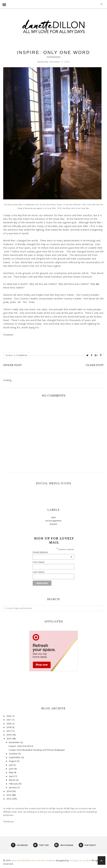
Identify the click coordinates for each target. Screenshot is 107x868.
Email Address (52, 552)
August (13, 761)
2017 (9, 731)
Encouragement (53, 521)
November (15, 742)
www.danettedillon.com (24, 860)
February (14, 784)
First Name (39, 562)
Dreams (53, 524)
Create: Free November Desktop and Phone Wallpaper (37, 750)
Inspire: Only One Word (21, 746)
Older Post (95, 365)
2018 (9, 727)
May (11, 772)
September (15, 757)
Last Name (38, 572)
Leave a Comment (17, 355)
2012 (9, 799)
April (12, 776)
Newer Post (13, 365)
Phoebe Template (46, 860)
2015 (9, 739)
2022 (9, 716)
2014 (9, 791)
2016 (9, 735)
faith (53, 518)
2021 (9, 720)
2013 (9, 795)
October (14, 754)
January (13, 787)
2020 (9, 724)
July (11, 765)
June (12, 769)
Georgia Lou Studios (80, 860)
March (12, 780)
